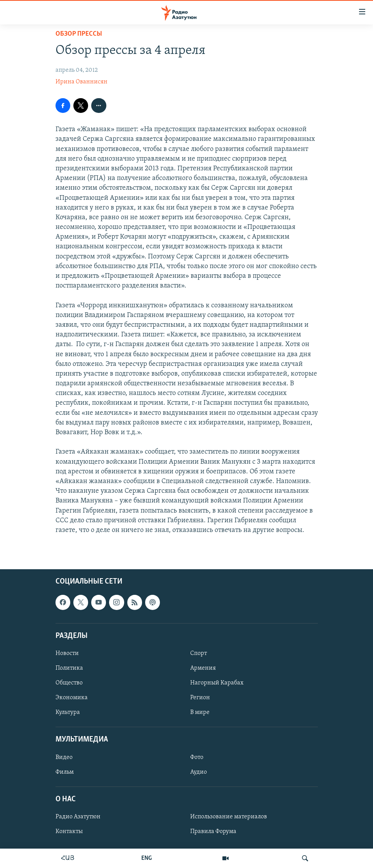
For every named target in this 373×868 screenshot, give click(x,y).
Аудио (199, 772)
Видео (64, 757)
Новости (67, 653)
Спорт (199, 653)
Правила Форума (213, 832)
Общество (69, 683)
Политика (69, 668)
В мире (200, 712)
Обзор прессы (79, 34)
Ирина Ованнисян (82, 82)
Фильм (65, 772)
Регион (200, 698)
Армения (203, 668)
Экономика (72, 698)
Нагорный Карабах (217, 683)
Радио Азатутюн (78, 817)
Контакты (69, 832)
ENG (147, 858)
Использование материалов (229, 817)
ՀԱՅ (68, 858)
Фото (197, 757)
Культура (68, 712)
